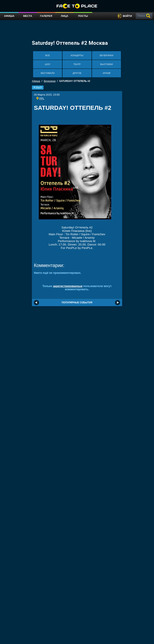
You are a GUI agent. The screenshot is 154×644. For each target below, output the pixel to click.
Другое (77, 73)
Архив (106, 73)
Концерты (77, 55)
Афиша (9, 16)
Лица (64, 16)
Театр (77, 64)
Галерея (46, 16)
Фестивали (48, 73)
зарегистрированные (68, 286)
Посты (83, 16)
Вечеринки (106, 55)
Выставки (107, 64)
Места (28, 16)
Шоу (48, 64)
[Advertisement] (81, 119)
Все (48, 55)
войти (127, 16)
